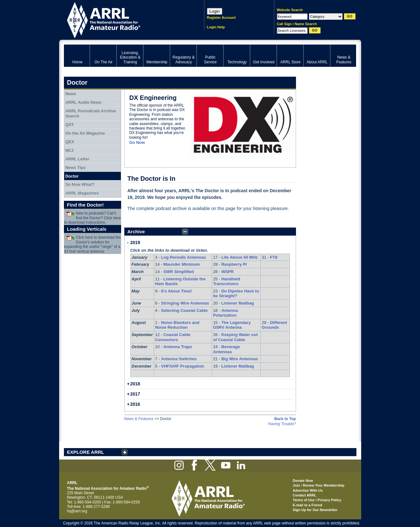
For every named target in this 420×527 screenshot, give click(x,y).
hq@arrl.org (77, 511)
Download (70, 214)
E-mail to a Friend (307, 505)
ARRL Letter (77, 159)
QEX (69, 142)
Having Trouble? (282, 424)
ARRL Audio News (83, 102)
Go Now (137, 142)
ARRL (126, 19)
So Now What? (80, 184)
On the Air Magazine (85, 133)
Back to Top (285, 419)
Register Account (221, 18)
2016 (135, 404)
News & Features (139, 419)
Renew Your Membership (324, 485)
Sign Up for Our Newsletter (315, 510)
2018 (135, 384)
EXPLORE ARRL (86, 452)
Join (296, 485)
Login (215, 11)
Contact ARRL (305, 495)
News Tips (75, 168)
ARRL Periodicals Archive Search (91, 113)
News (71, 94)
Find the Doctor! (86, 205)
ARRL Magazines (82, 193)
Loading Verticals (87, 229)
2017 (135, 394)
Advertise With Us (308, 490)
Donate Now (303, 481)
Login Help (216, 27)
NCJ (69, 150)
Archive (136, 232)
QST (69, 125)
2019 (135, 242)
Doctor (72, 176)
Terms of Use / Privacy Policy (317, 500)
